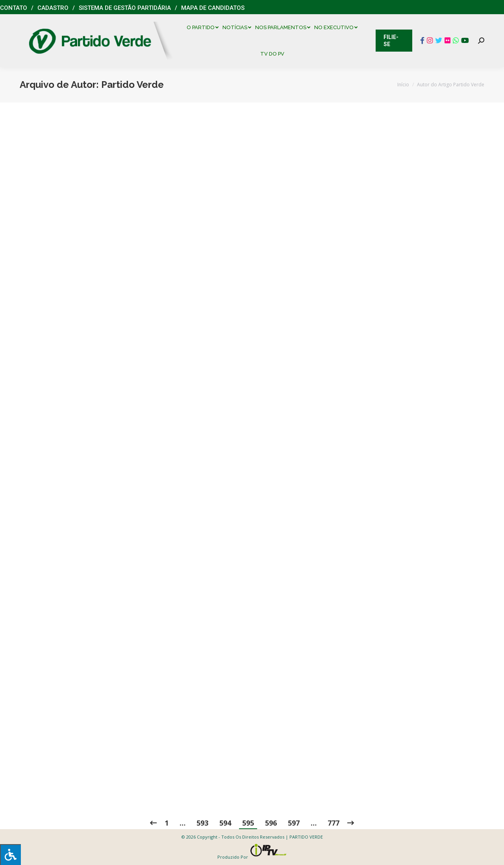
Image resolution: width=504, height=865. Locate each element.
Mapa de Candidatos (213, 8)
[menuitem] (205, 27)
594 (225, 823)
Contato (14, 8)
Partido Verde (132, 85)
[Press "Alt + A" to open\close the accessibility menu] (10, 855)
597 (294, 823)
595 (248, 823)
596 (271, 823)
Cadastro (53, 8)
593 (202, 823)
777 (334, 823)
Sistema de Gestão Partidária (125, 8)
